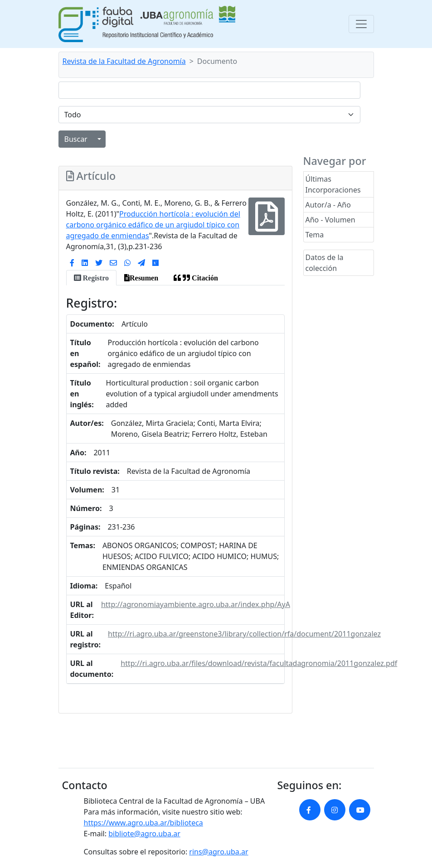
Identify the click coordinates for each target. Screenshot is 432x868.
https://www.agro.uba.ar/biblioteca (143, 823)
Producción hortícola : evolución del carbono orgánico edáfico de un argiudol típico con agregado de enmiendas (153, 225)
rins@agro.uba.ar (218, 852)
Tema (315, 235)
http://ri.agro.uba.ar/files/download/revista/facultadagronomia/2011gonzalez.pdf (259, 663)
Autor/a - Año (328, 205)
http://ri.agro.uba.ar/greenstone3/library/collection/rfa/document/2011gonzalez (244, 634)
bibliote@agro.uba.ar (144, 834)
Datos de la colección (325, 263)
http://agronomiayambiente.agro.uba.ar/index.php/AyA (196, 604)
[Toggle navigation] (361, 24)
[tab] (91, 278)
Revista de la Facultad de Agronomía (124, 61)
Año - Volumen (330, 220)
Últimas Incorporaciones (333, 184)
